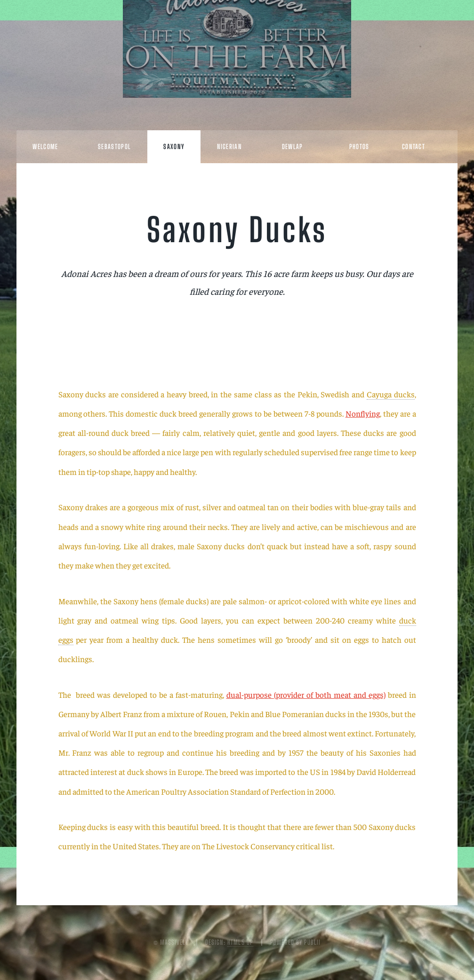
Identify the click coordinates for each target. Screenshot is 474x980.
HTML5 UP (240, 942)
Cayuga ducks (391, 394)
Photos (359, 146)
